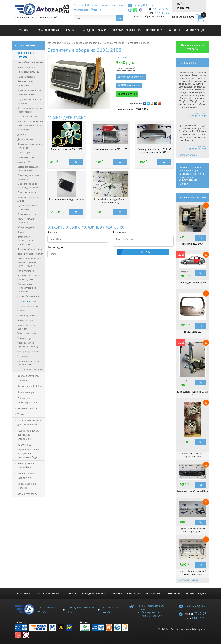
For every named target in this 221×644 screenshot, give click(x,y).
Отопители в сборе (139, 43)
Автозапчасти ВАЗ (58, 43)
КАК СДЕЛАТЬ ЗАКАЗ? (94, 30)
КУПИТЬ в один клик (129, 85)
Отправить (143, 252)
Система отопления (113, 43)
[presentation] (74, 267)
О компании (22, 30)
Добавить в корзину (132, 77)
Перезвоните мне (127, 94)
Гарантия (71, 30)
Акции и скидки (196, 30)
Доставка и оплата (48, 30)
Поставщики (154, 30)
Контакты (174, 30)
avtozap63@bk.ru (144, 6)
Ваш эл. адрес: (56, 247)
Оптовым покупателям (126, 30)
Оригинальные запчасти (85, 43)
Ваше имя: (53, 233)
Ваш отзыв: (120, 233)
